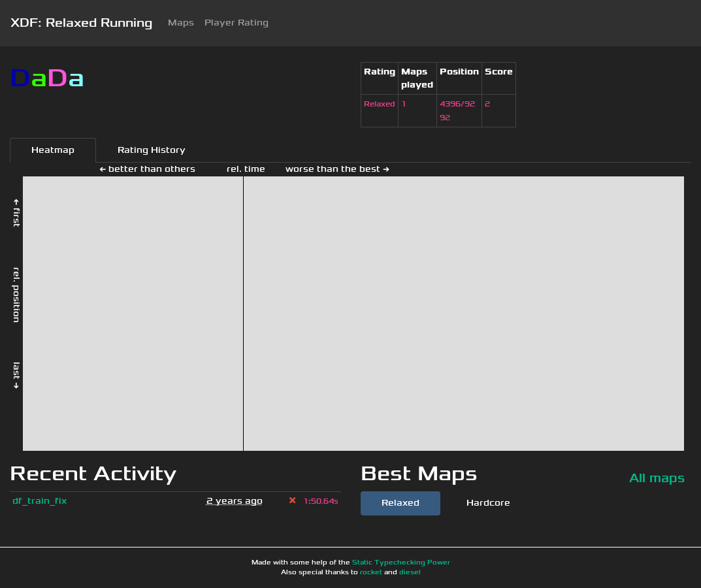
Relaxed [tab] (400, 503)
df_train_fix (40, 501)
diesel (410, 572)
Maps (181, 23)
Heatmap (53, 150)
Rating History (152, 150)
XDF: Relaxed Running (81, 23)
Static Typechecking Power (401, 563)
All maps (657, 478)
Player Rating (236, 23)
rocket (371, 572)
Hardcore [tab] (488, 503)
